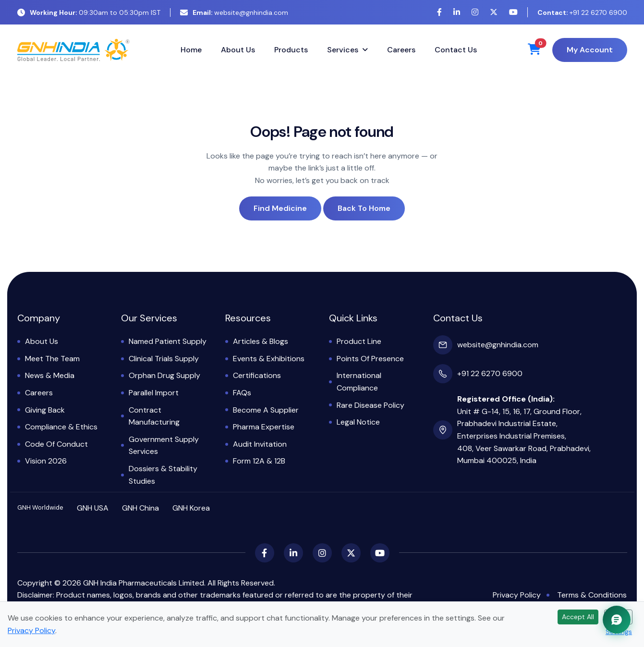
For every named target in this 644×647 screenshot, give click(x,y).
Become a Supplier (266, 410)
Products (291, 50)
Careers (401, 50)
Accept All (578, 617)
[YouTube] (513, 12)
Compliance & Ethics (61, 427)
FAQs (242, 393)
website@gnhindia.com (234, 12)
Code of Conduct (56, 444)
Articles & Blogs (261, 341)
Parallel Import (154, 393)
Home (191, 50)
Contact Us (456, 50)
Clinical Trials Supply (164, 359)
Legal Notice (358, 422)
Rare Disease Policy (371, 405)
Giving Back (45, 410)
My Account (590, 50)
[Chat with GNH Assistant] (617, 620)
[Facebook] (439, 12)
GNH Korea (191, 508)
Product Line (359, 341)
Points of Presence (370, 359)
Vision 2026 (46, 461)
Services (343, 50)
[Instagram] (475, 12)
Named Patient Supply (168, 341)
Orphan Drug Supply (164, 375)
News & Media (50, 375)
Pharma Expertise (264, 427)
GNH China (140, 508)
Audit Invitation (260, 444)
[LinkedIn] (457, 12)
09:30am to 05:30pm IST (89, 12)
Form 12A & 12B (259, 461)
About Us (238, 50)
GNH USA (93, 508)
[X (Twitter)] (494, 12)
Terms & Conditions (592, 595)
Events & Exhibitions (269, 359)
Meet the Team (52, 359)
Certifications (257, 375)
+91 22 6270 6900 (582, 12)
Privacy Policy (517, 595)
